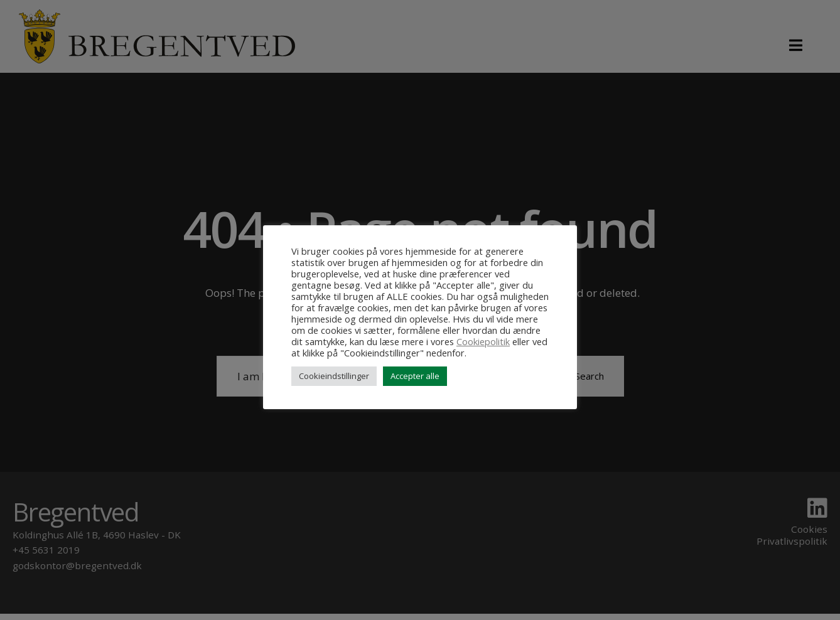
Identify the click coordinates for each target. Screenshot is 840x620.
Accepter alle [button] (415, 376)
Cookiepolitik (483, 341)
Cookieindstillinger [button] (334, 376)
